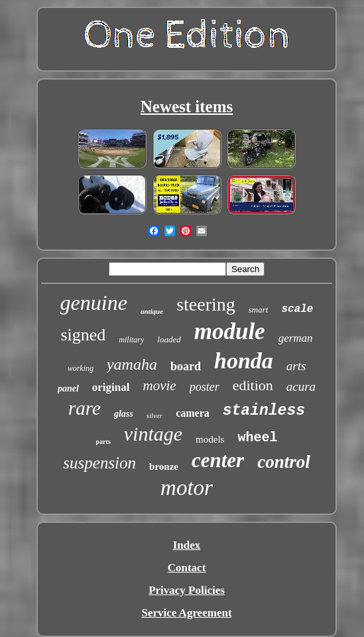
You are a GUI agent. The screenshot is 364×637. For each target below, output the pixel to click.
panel (68, 389)
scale (297, 309)
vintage (153, 434)
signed (83, 335)
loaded (169, 339)
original (111, 387)
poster (205, 387)
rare (85, 408)
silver (154, 415)
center (218, 460)
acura (301, 387)
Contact (187, 568)
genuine (94, 303)
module (230, 331)
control (284, 462)
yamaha (132, 364)
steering (206, 304)
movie (159, 386)
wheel (257, 438)
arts (296, 366)
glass (124, 414)
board (186, 366)
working (81, 368)
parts (103, 442)
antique (152, 311)
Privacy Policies (187, 590)
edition (253, 385)
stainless (264, 411)
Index (187, 545)
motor (187, 488)
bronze (164, 466)
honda (244, 361)
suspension (99, 463)
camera (193, 413)
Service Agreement (186, 613)
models (210, 439)
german (296, 338)
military (131, 340)
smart (259, 310)
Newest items (187, 106)
